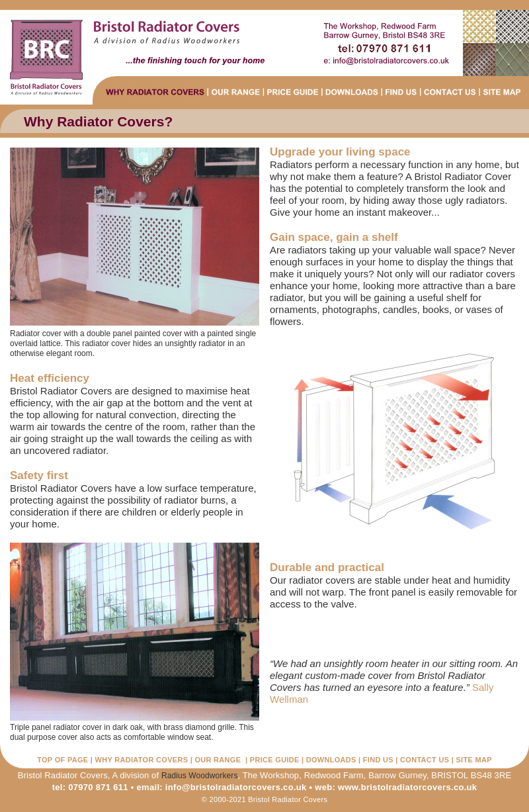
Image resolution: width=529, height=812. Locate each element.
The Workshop (271, 775)
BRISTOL (450, 775)
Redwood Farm (334, 775)
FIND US (378, 760)
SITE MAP (473, 760)
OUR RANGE (218, 760)
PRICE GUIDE (275, 760)
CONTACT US (425, 760)
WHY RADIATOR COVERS (142, 760)
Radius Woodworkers (200, 776)
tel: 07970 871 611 (90, 787)
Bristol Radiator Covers (63, 775)
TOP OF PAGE (62, 760)
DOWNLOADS (331, 760)
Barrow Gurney (397, 775)
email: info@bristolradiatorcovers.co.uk (222, 787)
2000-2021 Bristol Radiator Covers (269, 799)
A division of (135, 775)
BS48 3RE (491, 775)
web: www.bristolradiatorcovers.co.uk (396, 787)
